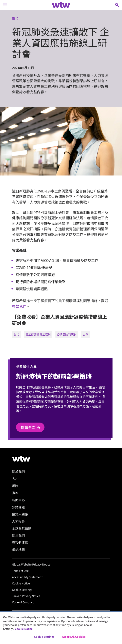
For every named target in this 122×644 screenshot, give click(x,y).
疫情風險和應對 (67, 334)
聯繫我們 (19, 306)
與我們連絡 (20, 542)
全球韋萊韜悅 (22, 528)
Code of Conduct (23, 602)
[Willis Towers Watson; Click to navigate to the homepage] (61, 5)
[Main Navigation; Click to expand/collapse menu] (5, 5)
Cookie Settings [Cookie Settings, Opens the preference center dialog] (44, 637)
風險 (15, 486)
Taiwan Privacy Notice (26, 596)
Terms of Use (20, 571)
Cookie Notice (21, 583)
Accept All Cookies (74, 637)
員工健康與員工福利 (38, 334)
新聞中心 (18, 500)
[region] (61, 628)
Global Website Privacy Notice (31, 564)
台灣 (86, 334)
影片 (16, 334)
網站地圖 (18, 550)
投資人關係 (20, 514)
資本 (15, 493)
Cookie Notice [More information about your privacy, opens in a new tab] (24, 629)
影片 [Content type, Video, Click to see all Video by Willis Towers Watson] (16, 19)
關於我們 (18, 471)
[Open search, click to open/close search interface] (117, 5)
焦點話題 (18, 507)
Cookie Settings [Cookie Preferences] (22, 590)
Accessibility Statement (27, 577)
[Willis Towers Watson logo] (21, 459)
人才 (15, 479)
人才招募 (18, 521)
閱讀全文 (31, 428)
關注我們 (18, 535)
